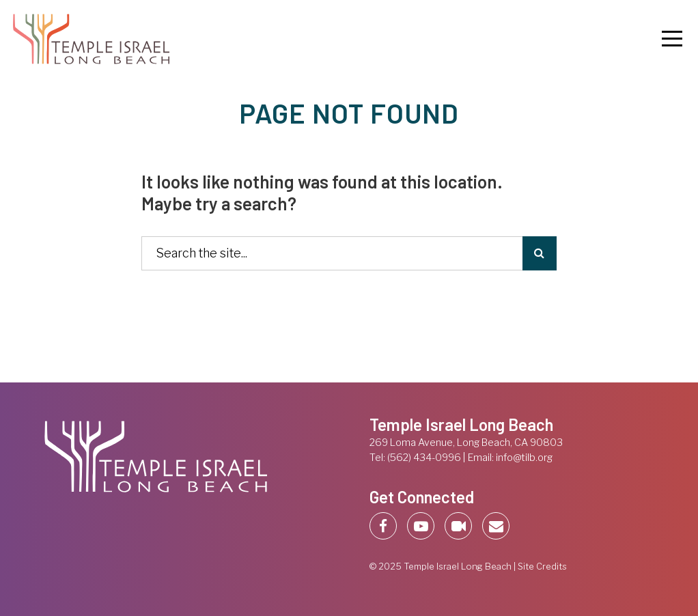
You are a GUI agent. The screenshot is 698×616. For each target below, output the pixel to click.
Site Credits (542, 566)
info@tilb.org (524, 458)
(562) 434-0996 (424, 458)
